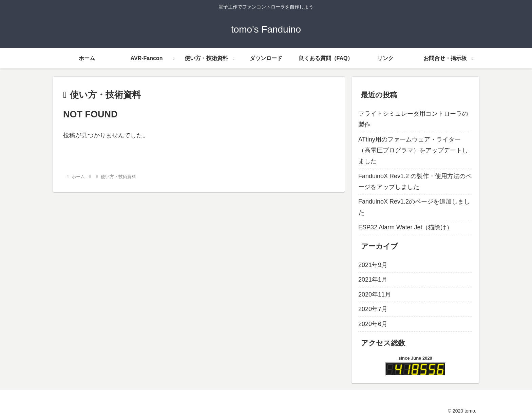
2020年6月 (373, 324)
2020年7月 (373, 309)
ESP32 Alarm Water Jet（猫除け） (405, 227)
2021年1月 (373, 280)
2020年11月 (375, 294)
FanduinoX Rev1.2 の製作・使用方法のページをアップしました (415, 182)
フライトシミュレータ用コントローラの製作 (413, 119)
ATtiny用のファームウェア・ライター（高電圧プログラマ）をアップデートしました (413, 150)
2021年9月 (373, 265)
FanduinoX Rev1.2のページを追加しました (414, 207)
